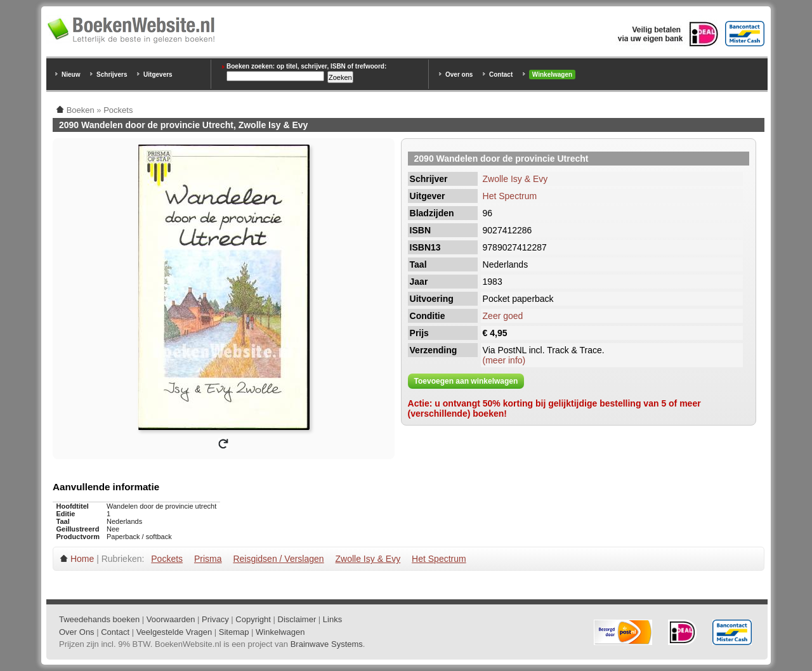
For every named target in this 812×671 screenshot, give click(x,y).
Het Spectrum (510, 196)
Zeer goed (503, 316)
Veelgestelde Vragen (174, 632)
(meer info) (504, 360)
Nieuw (71, 75)
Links (332, 619)
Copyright (253, 619)
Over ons (459, 75)
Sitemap (234, 632)
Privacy (215, 619)
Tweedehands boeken (99, 619)
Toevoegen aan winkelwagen (466, 381)
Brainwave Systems (327, 644)
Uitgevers (158, 75)
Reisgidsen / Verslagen (278, 559)
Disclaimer (297, 619)
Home (82, 559)
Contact (501, 75)
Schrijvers (112, 75)
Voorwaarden (171, 619)
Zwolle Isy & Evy (515, 179)
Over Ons (77, 632)
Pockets (167, 559)
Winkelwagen (552, 75)
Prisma (208, 559)
